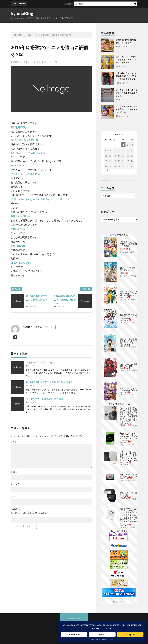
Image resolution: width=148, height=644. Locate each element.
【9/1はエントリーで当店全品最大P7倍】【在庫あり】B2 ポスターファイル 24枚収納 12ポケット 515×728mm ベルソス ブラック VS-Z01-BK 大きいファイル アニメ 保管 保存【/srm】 (133, 456)
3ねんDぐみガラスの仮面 (24, 140)
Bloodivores (18, 165)
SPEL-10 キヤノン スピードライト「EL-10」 (133, 494)
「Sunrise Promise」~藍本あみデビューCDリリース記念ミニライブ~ (126, 76)
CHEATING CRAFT (21, 263)
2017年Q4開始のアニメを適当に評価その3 (49, 382)
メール (15, 484)
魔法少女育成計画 (20, 216)
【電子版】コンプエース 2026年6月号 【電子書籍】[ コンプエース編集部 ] (133, 244)
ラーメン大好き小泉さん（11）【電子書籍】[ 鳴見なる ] (133, 390)
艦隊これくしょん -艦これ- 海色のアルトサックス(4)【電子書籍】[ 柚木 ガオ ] (133, 341)
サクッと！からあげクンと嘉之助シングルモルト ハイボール (126, 109)
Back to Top (74, 619)
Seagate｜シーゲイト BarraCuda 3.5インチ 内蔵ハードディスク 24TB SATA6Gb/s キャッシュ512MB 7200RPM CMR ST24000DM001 (133, 437)
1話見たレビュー (43, 62)
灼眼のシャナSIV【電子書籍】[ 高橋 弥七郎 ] (132, 365)
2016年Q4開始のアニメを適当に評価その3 (65, 300)
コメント (15, 442)
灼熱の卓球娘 (18, 246)
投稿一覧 (48, 327)
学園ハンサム (18, 229)
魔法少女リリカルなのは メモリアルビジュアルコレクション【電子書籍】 (133, 317)
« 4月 (106, 170)
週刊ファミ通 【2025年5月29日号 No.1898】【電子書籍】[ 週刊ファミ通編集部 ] (133, 293)
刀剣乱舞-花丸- (19, 127)
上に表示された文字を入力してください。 (31, 513)
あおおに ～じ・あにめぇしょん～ (29, 153)
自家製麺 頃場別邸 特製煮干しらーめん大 (83, 4)
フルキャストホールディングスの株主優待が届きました (126, 93)
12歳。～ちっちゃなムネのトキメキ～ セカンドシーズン (41, 199)
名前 (14, 472)
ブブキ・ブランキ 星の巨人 (25, 174)
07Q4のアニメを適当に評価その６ (44, 399)
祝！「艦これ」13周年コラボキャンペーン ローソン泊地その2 (126, 59)
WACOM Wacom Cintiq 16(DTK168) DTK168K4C (130, 475)
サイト (14, 496)
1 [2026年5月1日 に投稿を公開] (123, 145)
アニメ (29, 62)
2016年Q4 (55, 62)
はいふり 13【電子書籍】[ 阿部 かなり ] (133, 269)
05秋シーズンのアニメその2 (41, 362)
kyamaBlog (22, 13)
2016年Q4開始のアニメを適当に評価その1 (37, 300)
